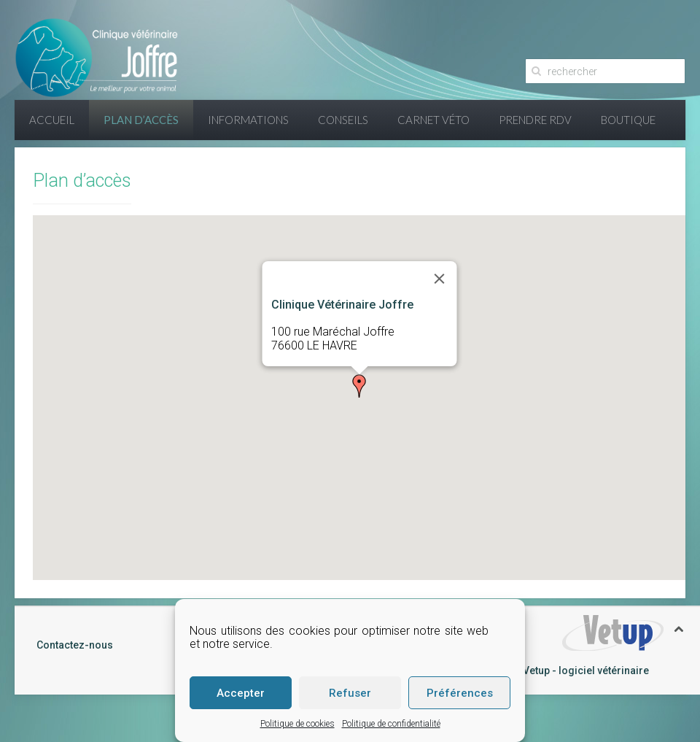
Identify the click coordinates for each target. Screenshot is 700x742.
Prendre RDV (535, 120)
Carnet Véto (433, 120)
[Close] (439, 279)
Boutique (628, 120)
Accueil (52, 120)
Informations (248, 120)
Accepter (241, 693)
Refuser (350, 693)
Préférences (460, 693)
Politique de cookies (297, 724)
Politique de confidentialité (391, 724)
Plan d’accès (141, 120)
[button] (359, 386)
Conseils (343, 120)
